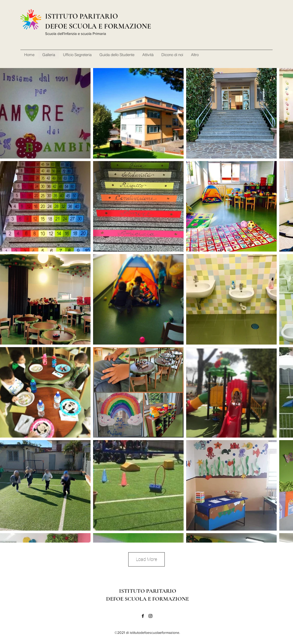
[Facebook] (143, 616)
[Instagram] (150, 616)
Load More (146, 559)
